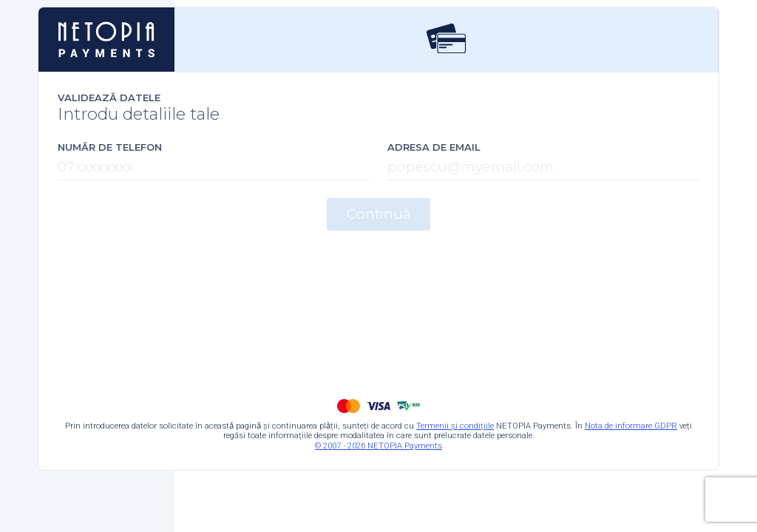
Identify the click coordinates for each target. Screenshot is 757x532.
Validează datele (109, 98)
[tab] (447, 40)
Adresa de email (434, 147)
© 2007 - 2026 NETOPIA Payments (378, 446)
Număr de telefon (110, 147)
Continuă (379, 214)
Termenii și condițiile (455, 426)
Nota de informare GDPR (631, 426)
